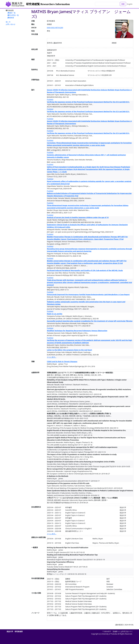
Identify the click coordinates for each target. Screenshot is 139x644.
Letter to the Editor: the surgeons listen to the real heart (70, 350)
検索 (123, 4)
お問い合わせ (11, 24)
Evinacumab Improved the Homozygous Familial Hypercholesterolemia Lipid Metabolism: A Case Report (88, 294)
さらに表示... (52, 357)
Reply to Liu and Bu (55, 314)
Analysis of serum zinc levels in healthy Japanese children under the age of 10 (78, 217)
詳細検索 (11, 18)
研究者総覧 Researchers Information (48, 4)
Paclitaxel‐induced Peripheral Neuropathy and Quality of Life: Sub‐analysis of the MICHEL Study (85, 270)
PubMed (50, 99)
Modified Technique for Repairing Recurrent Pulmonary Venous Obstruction (77, 331)
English (130, 4)
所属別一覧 (12, 13)
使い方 (8, 22)
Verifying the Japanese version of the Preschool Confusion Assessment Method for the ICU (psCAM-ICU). (88, 102)
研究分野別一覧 (13, 15)
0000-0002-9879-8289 (55, 28)
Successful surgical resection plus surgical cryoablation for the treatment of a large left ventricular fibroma (90, 321)
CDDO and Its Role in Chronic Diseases (62, 362)
